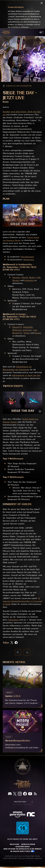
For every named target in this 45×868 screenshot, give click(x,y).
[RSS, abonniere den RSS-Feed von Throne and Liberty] (35, 794)
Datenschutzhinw (28, 844)
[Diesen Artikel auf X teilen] (12, 643)
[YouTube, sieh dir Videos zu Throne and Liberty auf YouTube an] (30, 794)
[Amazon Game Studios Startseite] (18, 815)
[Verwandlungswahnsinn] (23, 731)
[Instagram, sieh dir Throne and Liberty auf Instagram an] (20, 794)
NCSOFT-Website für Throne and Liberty (23, 839)
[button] (23, 215)
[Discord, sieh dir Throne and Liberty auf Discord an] (10, 794)
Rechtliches (15, 844)
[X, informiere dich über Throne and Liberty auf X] (15, 794)
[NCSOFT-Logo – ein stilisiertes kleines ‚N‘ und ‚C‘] (31, 815)
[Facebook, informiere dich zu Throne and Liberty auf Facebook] (25, 794)
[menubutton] (42, 32)
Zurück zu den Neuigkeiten (19, 86)
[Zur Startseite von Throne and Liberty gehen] (6, 32)
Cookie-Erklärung (22, 847)
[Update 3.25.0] (23, 687)
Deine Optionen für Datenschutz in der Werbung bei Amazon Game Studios (22, 850)
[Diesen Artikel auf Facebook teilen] (16, 643)
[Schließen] (42, 3)
